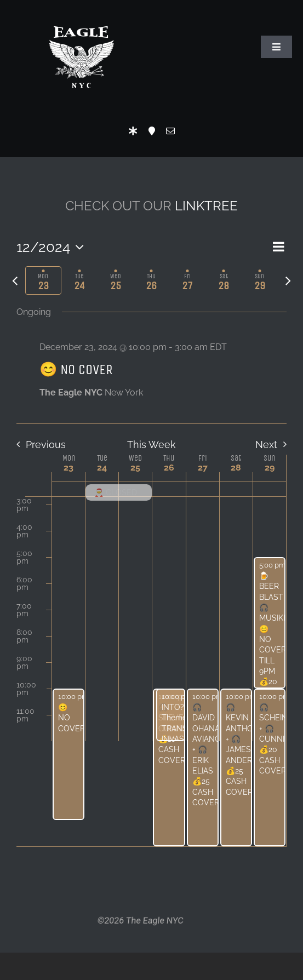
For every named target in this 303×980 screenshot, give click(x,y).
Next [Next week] (266, 445)
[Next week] (288, 280)
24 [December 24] (102, 468)
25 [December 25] (135, 468)
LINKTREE (206, 206)
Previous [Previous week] (46, 445)
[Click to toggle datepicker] (53, 247)
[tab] (43, 280)
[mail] (170, 131)
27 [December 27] (203, 468)
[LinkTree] (133, 131)
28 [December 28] (236, 468)
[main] (151, 537)
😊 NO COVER (76, 369)
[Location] (152, 131)
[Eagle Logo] (81, 15)
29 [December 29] (270, 468)
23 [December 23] (68, 468)
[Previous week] (15, 280)
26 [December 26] (169, 468)
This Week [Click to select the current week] (151, 445)
